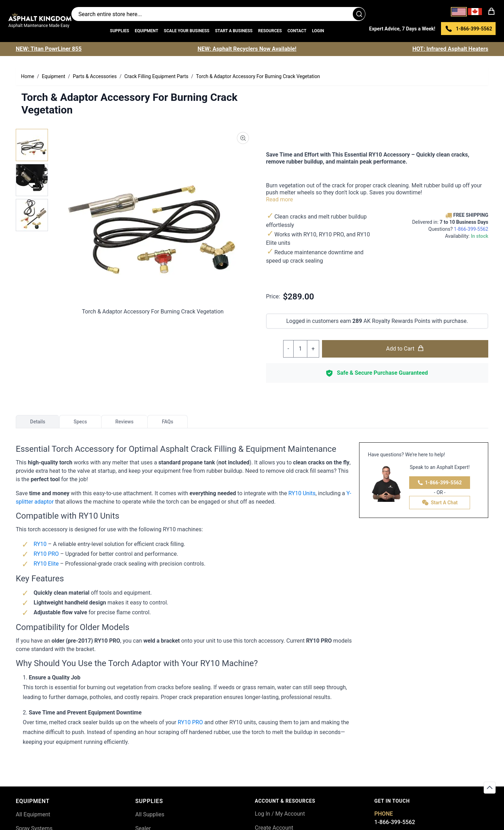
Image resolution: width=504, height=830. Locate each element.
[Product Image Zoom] (243, 138)
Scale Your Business (187, 31)
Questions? (458, 229)
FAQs (167, 422)
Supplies (120, 31)
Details (38, 422)
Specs (80, 422)
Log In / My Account (280, 814)
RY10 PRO (46, 554)
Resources (270, 31)
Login (318, 31)
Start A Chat (440, 503)
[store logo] (40, 17)
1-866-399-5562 (440, 483)
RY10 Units (302, 493)
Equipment (146, 31)
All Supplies (150, 814)
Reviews (125, 422)
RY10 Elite (47, 564)
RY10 (41, 544)
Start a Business (234, 31)
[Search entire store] (218, 14)
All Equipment (33, 814)
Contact (297, 31)
